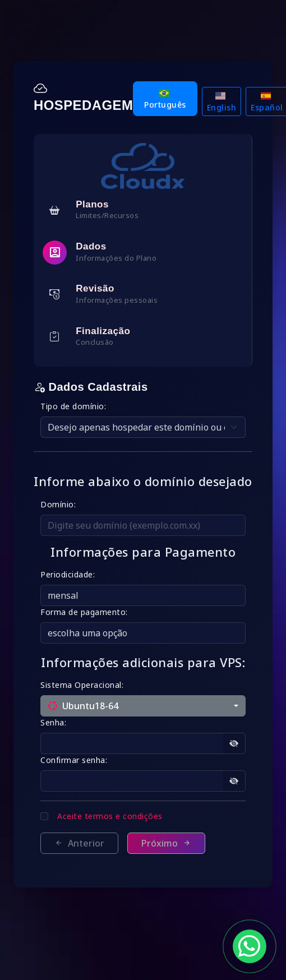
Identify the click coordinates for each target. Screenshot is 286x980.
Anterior (79, 843)
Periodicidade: (68, 574)
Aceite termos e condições (110, 816)
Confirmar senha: (74, 760)
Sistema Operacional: (82, 685)
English (222, 102)
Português (165, 100)
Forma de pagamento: (84, 612)
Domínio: (58, 504)
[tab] (143, 210)
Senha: (53, 722)
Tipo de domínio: (73, 406)
